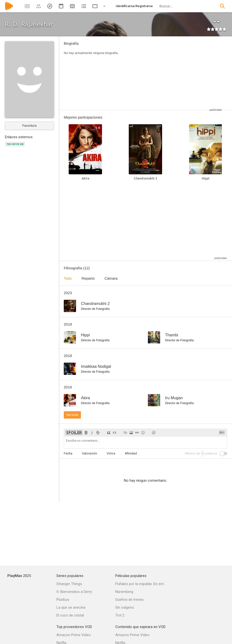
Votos (111, 453)
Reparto (88, 278)
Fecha (68, 453)
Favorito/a (29, 126)
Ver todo (72, 415)
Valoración (90, 453)
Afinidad (131, 453)
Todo (68, 278)
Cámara (111, 278)
